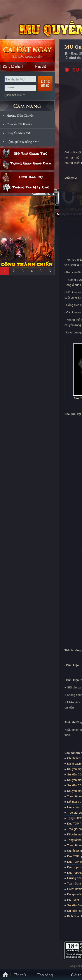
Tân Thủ (20, 975)
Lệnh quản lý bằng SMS (23, 142)
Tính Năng (45, 975)
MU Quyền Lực (31, 20)
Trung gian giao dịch (27, 164)
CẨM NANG (27, 104)
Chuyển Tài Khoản (19, 124)
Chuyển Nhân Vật (19, 133)
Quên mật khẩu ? (15, 95)
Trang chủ (66, 53)
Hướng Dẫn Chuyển (20, 116)
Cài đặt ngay (27, 51)
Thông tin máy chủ (27, 188)
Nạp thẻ (41, 67)
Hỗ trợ (27, 154)
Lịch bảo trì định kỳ (27, 177)
